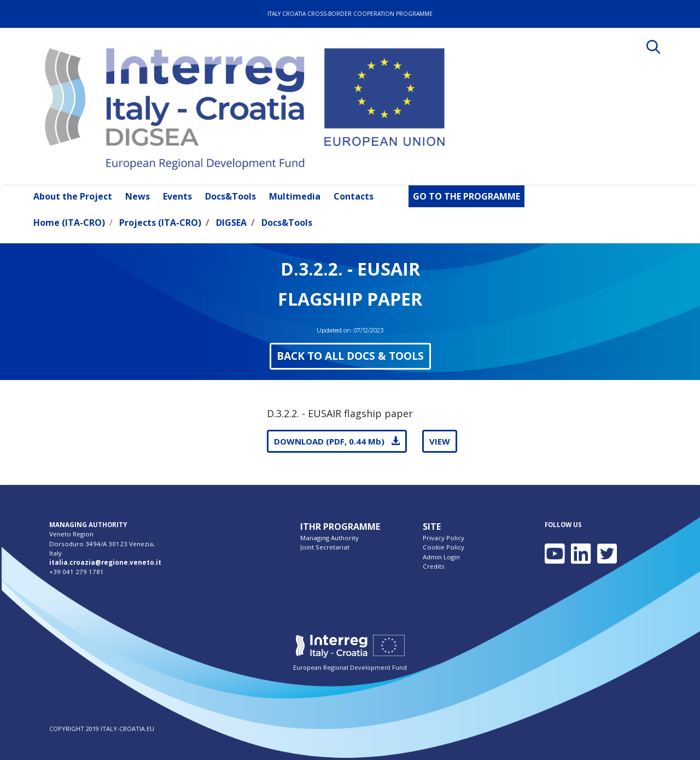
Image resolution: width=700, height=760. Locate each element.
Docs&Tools (287, 223)
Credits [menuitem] (434, 566)
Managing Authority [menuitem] (329, 538)
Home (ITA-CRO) (69, 223)
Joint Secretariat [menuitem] (325, 547)
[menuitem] (75, 196)
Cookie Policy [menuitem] (444, 547)
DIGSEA (231, 223)
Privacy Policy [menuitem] (444, 538)
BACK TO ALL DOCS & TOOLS (350, 356)
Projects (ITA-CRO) (160, 223)
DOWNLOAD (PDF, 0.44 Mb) (337, 441)
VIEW (440, 441)
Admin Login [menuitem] (441, 557)
